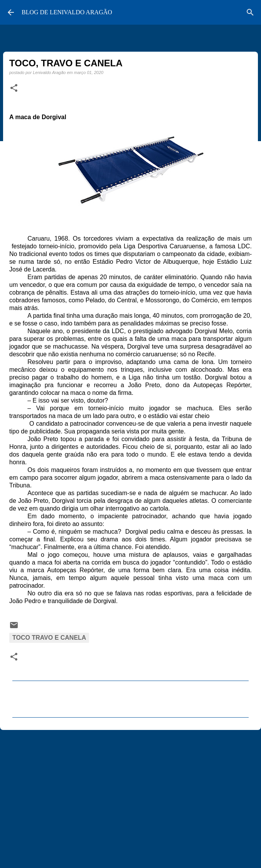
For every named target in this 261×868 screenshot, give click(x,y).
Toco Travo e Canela (49, 638)
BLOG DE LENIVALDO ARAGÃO (67, 12)
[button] (14, 88)
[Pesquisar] (250, 12)
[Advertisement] (130, 796)
